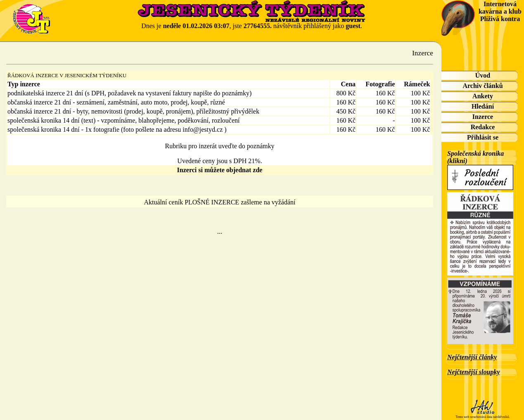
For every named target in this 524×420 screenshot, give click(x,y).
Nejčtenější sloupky (474, 372)
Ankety (483, 96)
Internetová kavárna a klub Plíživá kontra (500, 11)
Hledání (483, 106)
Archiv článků (483, 86)
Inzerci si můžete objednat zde (220, 170)
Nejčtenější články (472, 357)
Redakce (483, 127)
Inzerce (483, 117)
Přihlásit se (483, 137)
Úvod (483, 75)
